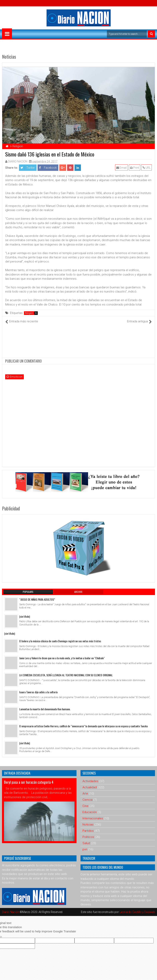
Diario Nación (11, 912)
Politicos (88, 837)
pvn (85, 849)
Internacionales (93, 818)
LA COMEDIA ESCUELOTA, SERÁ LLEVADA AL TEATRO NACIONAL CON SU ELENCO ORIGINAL (66, 675)
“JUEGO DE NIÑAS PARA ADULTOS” (37, 599)
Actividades (90, 781)
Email (121, 168)
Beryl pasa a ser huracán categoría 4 (29, 782)
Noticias (88, 825)
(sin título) (25, 616)
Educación (90, 812)
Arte (85, 794)
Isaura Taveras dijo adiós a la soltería (38, 692)
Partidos (88, 831)
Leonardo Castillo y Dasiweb (137, 912)
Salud (86, 843)
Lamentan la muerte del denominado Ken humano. (45, 709)
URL (147, 168)
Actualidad (90, 787)
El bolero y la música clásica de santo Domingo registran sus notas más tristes (60, 641)
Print (135, 168)
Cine (85, 806)
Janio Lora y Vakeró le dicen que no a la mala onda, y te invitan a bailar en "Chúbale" (62, 658)
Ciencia (87, 800)
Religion (29, 313)
